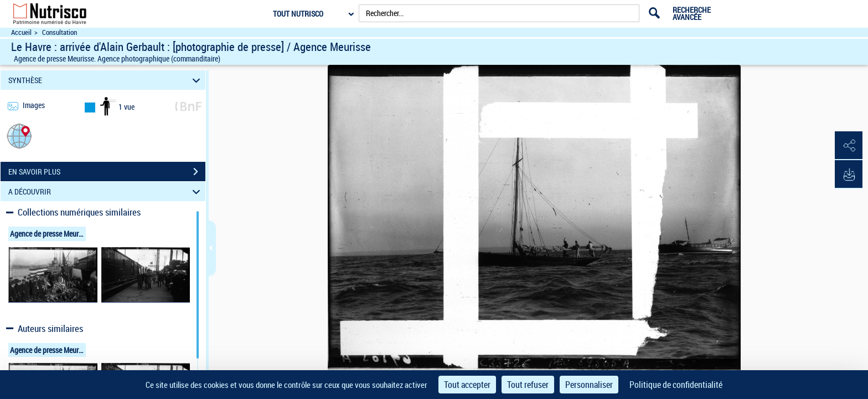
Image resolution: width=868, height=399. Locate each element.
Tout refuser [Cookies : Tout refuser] (528, 385)
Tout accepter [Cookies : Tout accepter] (467, 385)
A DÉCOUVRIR (106, 191)
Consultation (60, 32)
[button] (19, 135)
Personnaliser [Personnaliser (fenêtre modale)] (589, 385)
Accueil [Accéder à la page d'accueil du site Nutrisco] (21, 32)
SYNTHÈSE (106, 80)
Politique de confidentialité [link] (676, 385)
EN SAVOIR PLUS (107, 172)
